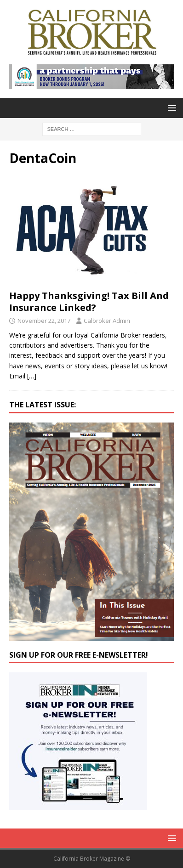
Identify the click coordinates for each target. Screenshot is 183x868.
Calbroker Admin (107, 321)
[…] (32, 376)
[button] (170, 108)
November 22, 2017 (44, 321)
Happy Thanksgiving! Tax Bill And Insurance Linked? (89, 302)
